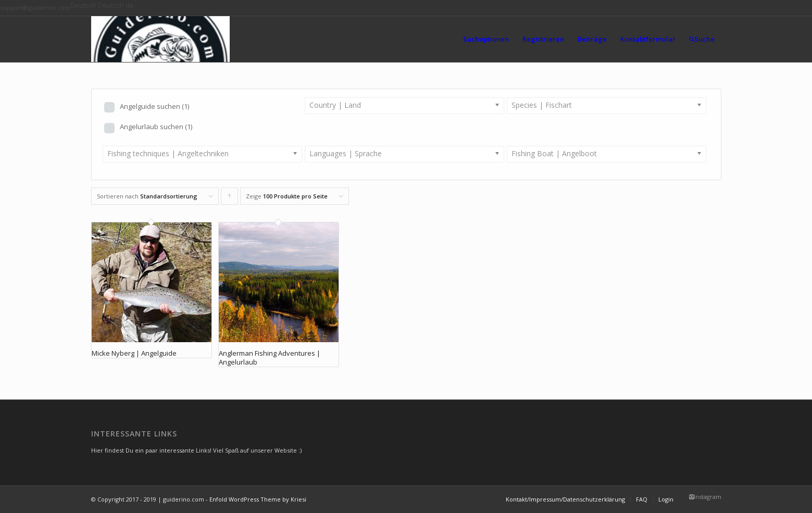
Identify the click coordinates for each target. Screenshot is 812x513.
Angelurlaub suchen (156, 127)
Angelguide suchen (154, 106)
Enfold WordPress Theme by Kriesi (258, 499)
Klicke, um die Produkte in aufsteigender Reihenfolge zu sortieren (230, 198)
